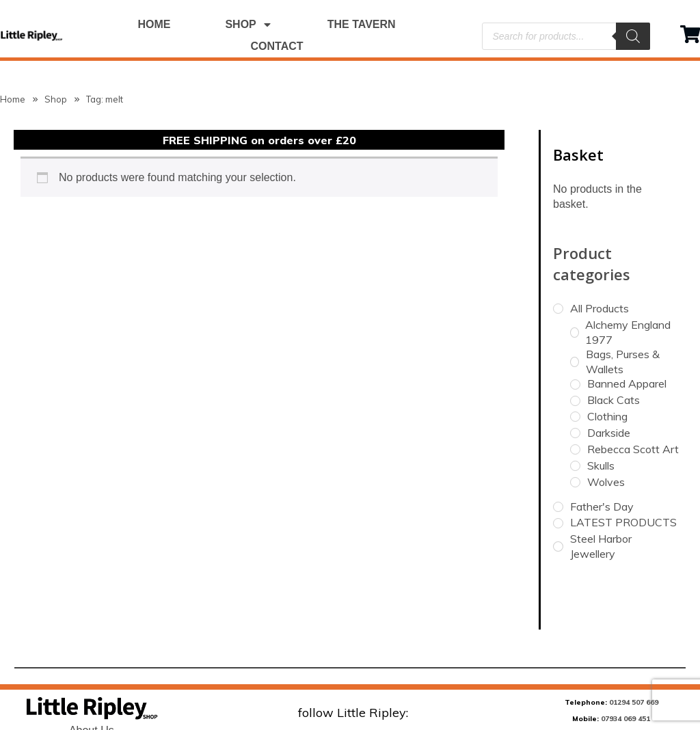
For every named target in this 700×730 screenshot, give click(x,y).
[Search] (633, 36)
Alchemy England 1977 (628, 287)
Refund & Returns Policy (92, 721)
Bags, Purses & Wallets (623, 316)
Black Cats (614, 355)
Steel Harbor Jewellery (601, 501)
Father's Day (602, 461)
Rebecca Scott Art (633, 404)
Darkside (609, 388)
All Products (600, 263)
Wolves (606, 436)
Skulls (601, 420)
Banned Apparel (627, 338)
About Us (92, 685)
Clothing (607, 371)
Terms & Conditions (91, 703)
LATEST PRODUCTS (623, 477)
